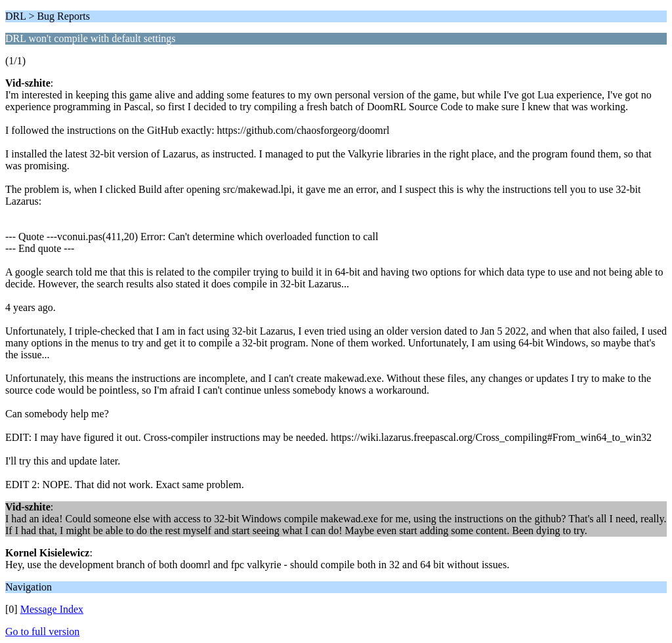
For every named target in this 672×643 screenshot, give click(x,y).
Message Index (52, 609)
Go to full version (42, 632)
